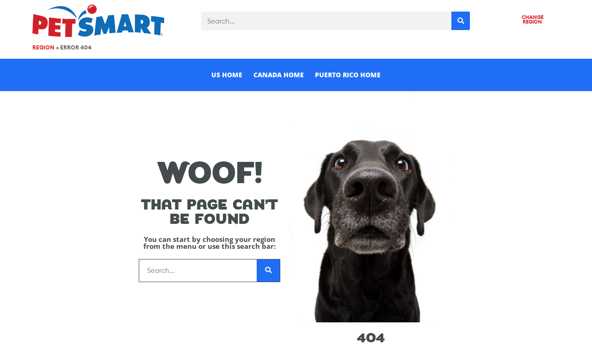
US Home (227, 75)
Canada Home (279, 75)
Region (43, 48)
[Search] (461, 21)
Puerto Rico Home (348, 75)
